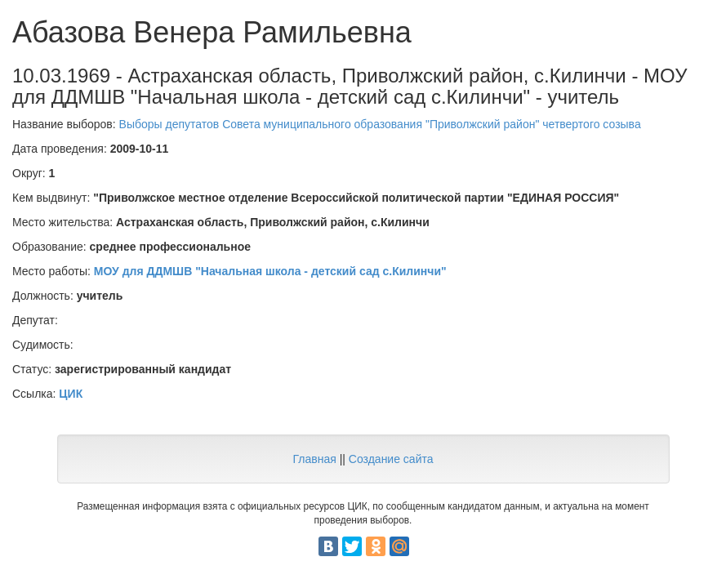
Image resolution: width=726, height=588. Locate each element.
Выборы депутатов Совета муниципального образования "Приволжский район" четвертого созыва (380, 124)
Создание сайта (391, 459)
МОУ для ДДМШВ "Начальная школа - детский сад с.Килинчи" (270, 271)
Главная (314, 459)
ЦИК (71, 394)
